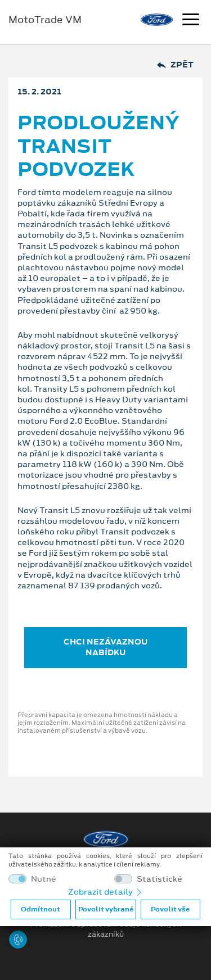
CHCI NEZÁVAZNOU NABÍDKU (105, 647)
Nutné (44, 879)
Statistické (160, 879)
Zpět (175, 65)
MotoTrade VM (45, 20)
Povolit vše (170, 909)
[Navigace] (191, 21)
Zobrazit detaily (106, 892)
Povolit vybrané (106, 909)
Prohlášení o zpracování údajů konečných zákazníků (106, 929)
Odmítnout (41, 909)
